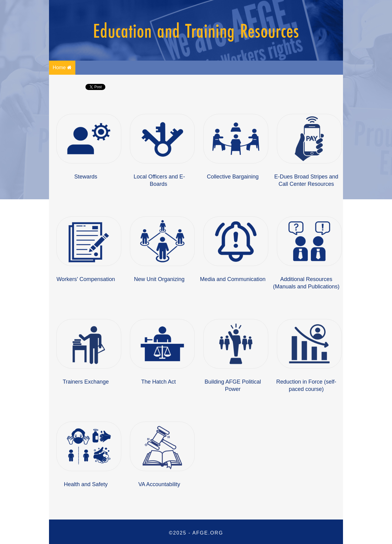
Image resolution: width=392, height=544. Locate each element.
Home (62, 68)
